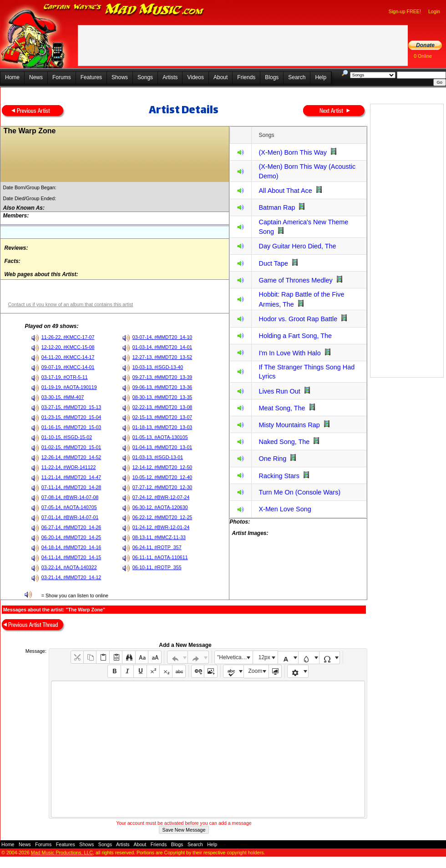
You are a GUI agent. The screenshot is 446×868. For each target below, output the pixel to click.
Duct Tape (273, 263)
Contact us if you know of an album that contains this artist (70, 304)
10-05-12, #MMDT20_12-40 (162, 477)
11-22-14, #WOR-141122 (69, 467)
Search (297, 77)
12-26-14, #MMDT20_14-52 (71, 457)
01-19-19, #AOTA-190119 (69, 387)
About (220, 77)
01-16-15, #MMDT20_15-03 (71, 427)
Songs (145, 77)
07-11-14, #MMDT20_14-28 (71, 487)
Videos (195, 77)
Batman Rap (277, 207)
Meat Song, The (282, 408)
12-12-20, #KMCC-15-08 (68, 347)
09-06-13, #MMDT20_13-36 (162, 387)
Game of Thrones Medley (295, 280)
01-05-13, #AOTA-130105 (160, 437)
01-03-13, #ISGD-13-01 (158, 457)
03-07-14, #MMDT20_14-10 (162, 337)
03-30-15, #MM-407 (63, 397)
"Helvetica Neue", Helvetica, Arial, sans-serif (235, 657)
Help (321, 77)
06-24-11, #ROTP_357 (157, 547)
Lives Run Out (279, 391)
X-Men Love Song (285, 509)
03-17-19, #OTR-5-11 (65, 377)
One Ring (272, 459)
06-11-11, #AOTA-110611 (160, 557)
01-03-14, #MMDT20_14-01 (162, 347)
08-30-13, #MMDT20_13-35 (162, 397)
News (36, 77)
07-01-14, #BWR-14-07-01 (70, 517)
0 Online (423, 56)
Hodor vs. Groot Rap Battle (298, 319)
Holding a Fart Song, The (295, 336)
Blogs (272, 77)
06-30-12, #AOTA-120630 (160, 507)
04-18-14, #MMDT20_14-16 (71, 547)
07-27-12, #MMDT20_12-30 (162, 487)
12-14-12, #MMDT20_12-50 (162, 467)
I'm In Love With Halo (289, 353)
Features (91, 77)
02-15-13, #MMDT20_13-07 (162, 417)
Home (12, 77)
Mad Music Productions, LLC (62, 853)
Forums (62, 77)
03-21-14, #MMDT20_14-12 (71, 577)
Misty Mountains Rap (289, 425)
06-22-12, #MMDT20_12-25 (162, 517)
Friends (246, 77)
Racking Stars (279, 476)
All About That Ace (285, 191)
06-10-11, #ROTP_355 (157, 567)
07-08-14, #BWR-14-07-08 (70, 497)
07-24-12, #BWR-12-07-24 (161, 497)
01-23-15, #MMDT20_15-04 (71, 417)
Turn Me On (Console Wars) (299, 492)
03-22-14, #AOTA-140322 (69, 567)
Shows (120, 77)
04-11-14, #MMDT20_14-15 (71, 557)
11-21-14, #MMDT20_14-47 (71, 477)
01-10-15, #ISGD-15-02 (67, 437)
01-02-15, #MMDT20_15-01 (71, 447)
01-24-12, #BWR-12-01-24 (161, 527)
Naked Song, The (284, 442)
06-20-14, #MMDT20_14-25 (71, 537)
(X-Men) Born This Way (293, 152)
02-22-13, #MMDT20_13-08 (162, 407)
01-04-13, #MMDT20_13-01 (162, 447)
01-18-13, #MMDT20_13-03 (162, 427)
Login (434, 11)
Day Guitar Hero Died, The (297, 246)
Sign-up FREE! (405, 11)
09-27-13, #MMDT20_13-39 (162, 377)
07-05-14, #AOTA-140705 (69, 507)
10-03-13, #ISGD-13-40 (158, 367)
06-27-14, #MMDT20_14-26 (71, 527)
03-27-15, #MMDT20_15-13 (71, 407)
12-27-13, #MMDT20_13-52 (162, 357)
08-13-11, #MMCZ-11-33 (159, 537)
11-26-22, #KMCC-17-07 (68, 337)
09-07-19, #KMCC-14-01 (68, 367)
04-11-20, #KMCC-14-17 (68, 357)
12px (264, 657)
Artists (170, 77)
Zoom (256, 671)
